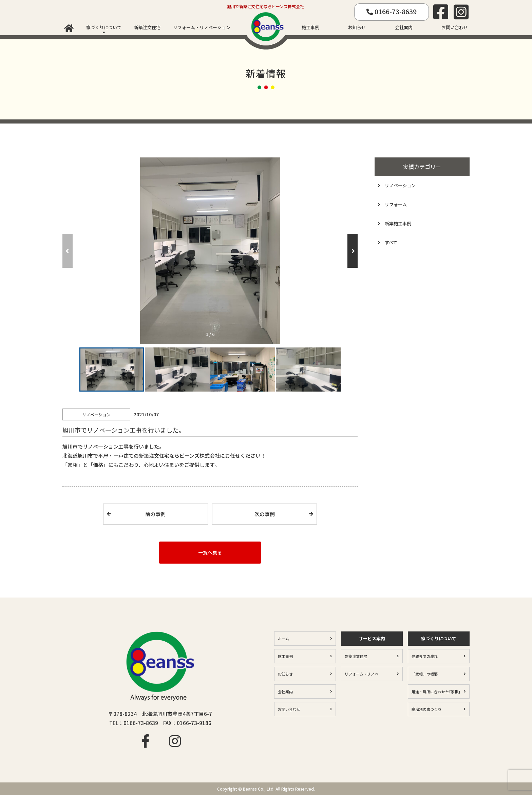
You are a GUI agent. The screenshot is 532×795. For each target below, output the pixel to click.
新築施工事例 (398, 223)
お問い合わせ (455, 27)
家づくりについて (104, 27)
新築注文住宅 (147, 27)
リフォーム (396, 204)
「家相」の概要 (425, 674)
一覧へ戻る (210, 552)
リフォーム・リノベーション (202, 27)
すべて (391, 242)
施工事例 (310, 27)
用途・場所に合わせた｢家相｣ (436, 692)
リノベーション (400, 185)
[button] (353, 251)
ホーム (283, 639)
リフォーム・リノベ (362, 674)
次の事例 (265, 514)
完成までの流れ (425, 656)
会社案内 (404, 27)
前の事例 (155, 514)
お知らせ (357, 27)
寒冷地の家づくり (426, 709)
